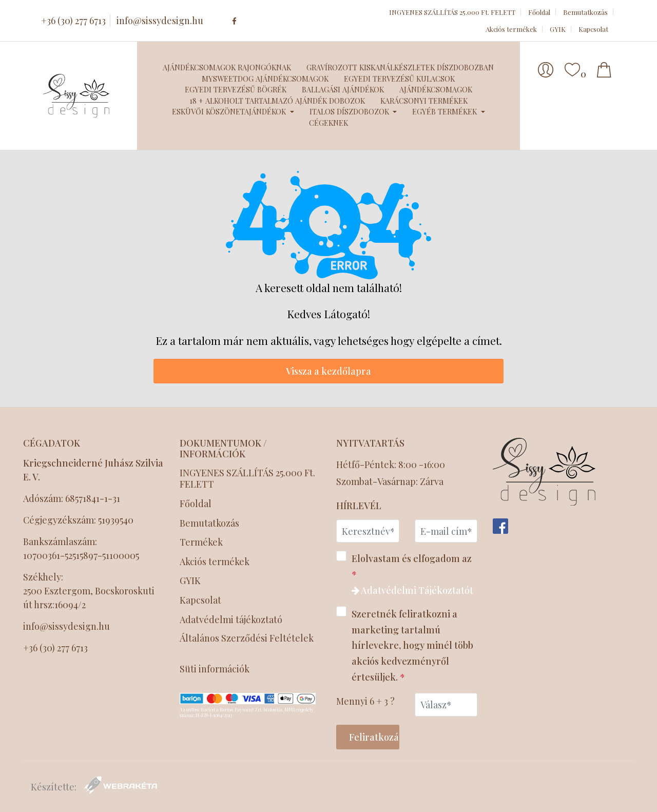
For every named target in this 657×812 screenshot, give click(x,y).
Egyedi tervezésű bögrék (236, 89)
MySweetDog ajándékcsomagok (265, 79)
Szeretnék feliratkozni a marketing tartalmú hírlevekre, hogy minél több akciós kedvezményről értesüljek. (405, 644)
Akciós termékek (511, 29)
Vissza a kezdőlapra (328, 371)
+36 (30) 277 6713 (73, 21)
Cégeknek (328, 123)
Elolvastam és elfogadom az (405, 573)
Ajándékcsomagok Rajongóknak (227, 67)
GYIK (558, 29)
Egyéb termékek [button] (446, 111)
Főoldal (539, 12)
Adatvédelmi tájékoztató (232, 620)
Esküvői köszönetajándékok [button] (230, 111)
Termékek (201, 542)
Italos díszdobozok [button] (350, 111)
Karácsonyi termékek (424, 101)
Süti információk (215, 669)
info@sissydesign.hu (160, 21)
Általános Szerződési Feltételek (247, 639)
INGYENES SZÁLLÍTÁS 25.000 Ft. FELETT (452, 12)
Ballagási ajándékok (343, 89)
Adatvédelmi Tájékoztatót (412, 590)
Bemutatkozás (585, 12)
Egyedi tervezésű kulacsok (399, 79)
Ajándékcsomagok (436, 89)
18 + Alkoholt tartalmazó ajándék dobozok (277, 101)
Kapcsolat (593, 29)
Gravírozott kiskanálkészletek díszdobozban (400, 67)
